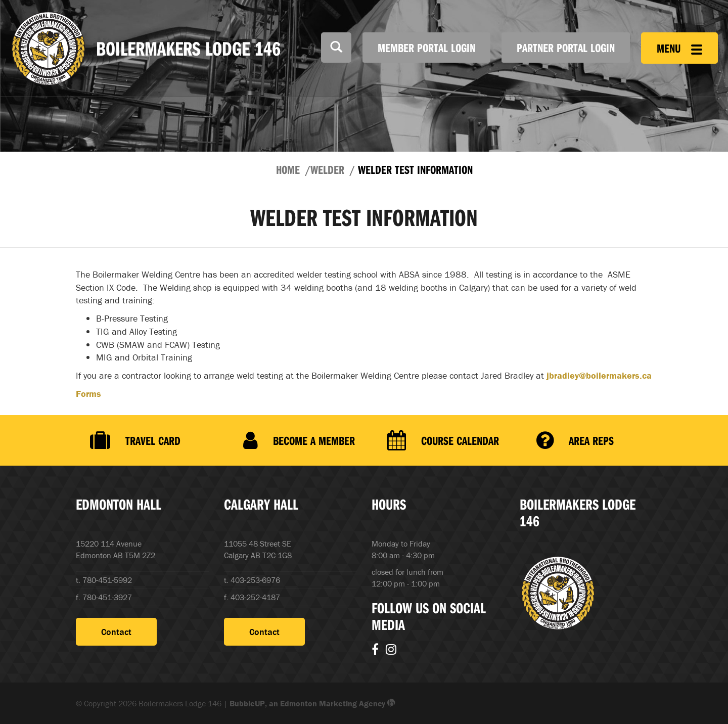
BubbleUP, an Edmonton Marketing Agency (312, 703)
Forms (88, 394)
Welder (327, 169)
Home (288, 169)
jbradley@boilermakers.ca (599, 375)
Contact (116, 632)
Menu (679, 48)
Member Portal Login (426, 48)
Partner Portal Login (566, 48)
